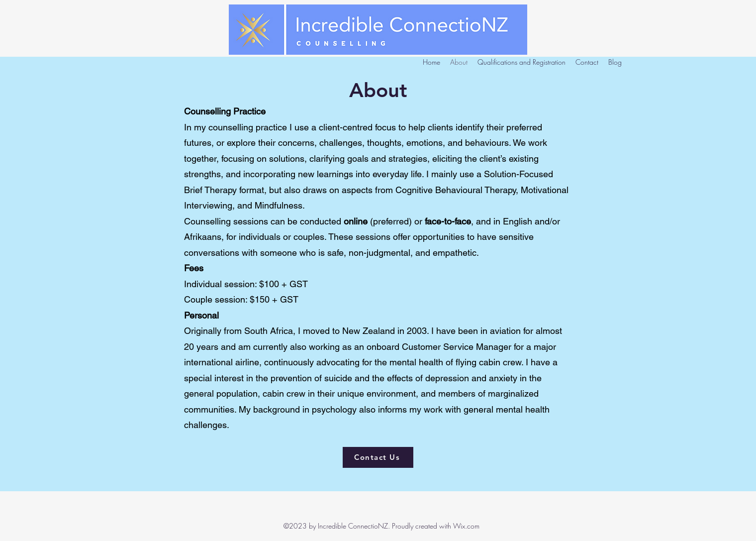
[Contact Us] (378, 457)
